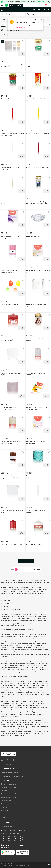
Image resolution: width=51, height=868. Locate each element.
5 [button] (28, 569)
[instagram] (9, 839)
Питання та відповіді (8, 787)
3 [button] (22, 569)
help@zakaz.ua (6, 826)
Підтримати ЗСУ (8, 764)
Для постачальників (8, 804)
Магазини (5, 814)
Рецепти (4, 807)
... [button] (33, 569)
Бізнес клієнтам (7, 801)
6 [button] (31, 569)
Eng (14, 760)
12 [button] (35, 569)
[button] (44, 10)
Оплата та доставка (8, 784)
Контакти (4, 811)
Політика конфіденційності (11, 794)
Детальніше (40, 2)
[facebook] (3, 839)
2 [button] (19, 569)
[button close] (49, 2)
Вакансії (4, 817)
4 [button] (25, 569)
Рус (8, 760)
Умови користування (8, 797)
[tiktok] (21, 839)
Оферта (4, 791)
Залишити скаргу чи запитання (12, 776)
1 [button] (16, 569)
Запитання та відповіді (9, 773)
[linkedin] (15, 839)
